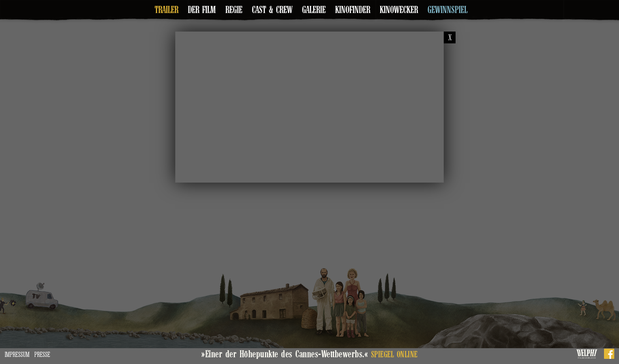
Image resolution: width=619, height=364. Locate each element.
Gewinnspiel (447, 10)
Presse (42, 355)
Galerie (314, 10)
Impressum (17, 355)
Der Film (202, 10)
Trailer (167, 10)
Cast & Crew (272, 10)
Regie (234, 10)
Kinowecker (399, 10)
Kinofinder (353, 10)
